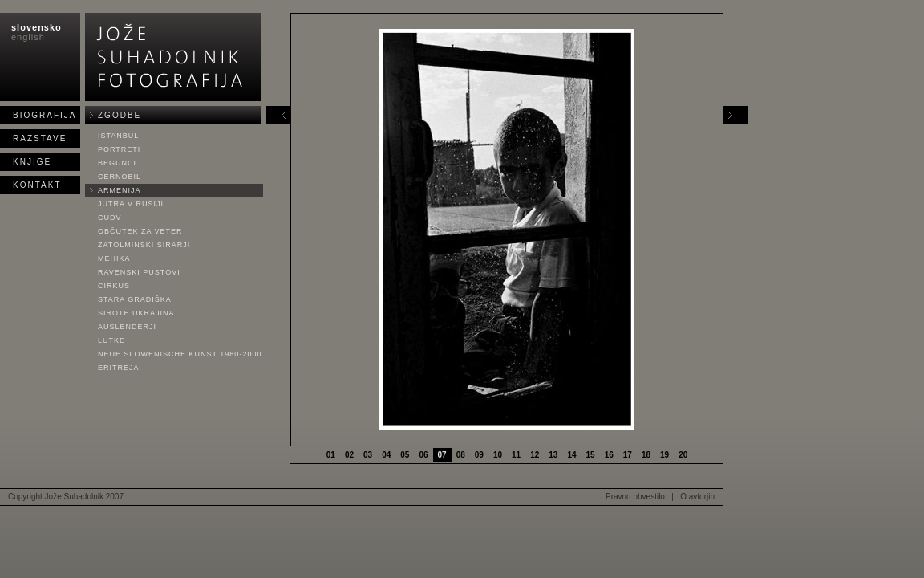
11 (516, 455)
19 (665, 455)
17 (628, 455)
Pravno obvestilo (635, 497)
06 (423, 455)
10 (498, 455)
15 (591, 455)
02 (349, 455)
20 (683, 455)
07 (442, 455)
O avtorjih (697, 497)
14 (571, 455)
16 (609, 455)
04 (386, 455)
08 (461, 455)
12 (535, 455)
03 (368, 455)
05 (405, 455)
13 (553, 455)
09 (479, 455)
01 (331, 455)
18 (646, 455)
